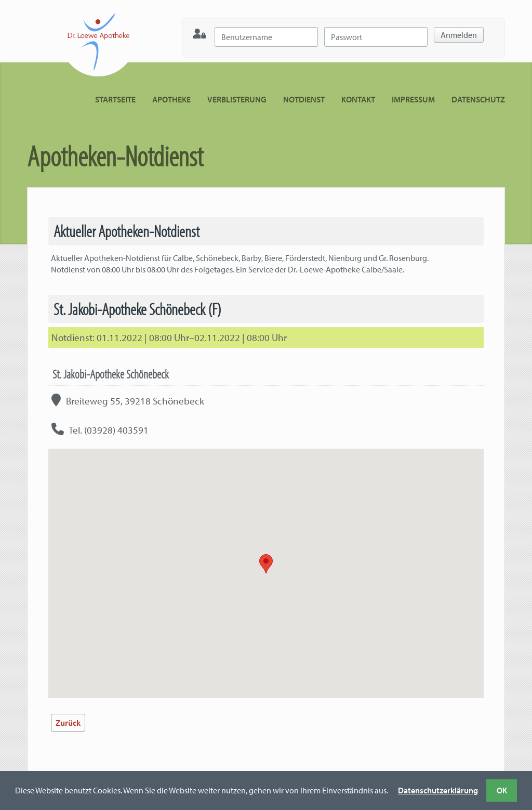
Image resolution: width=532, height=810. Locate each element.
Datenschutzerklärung (438, 790)
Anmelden (459, 35)
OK (502, 790)
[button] (266, 564)
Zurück (68, 723)
